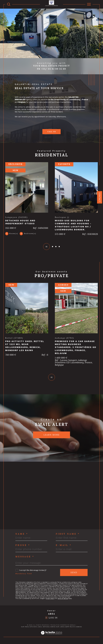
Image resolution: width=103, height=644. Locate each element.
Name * (22, 534)
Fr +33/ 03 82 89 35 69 (51, 69)
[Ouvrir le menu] (89, 4)
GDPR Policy (70, 627)
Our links (60, 627)
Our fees (25, 627)
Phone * (23, 546)
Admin (53, 627)
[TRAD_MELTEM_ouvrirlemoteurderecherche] (9, 4)
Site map (33, 627)
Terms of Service (63, 599)
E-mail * (64, 546)
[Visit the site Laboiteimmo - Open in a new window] (51, 636)
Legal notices (43, 627)
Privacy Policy (50, 599)
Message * (25, 557)
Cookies (79, 627)
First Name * (68, 534)
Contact (100, 197)
